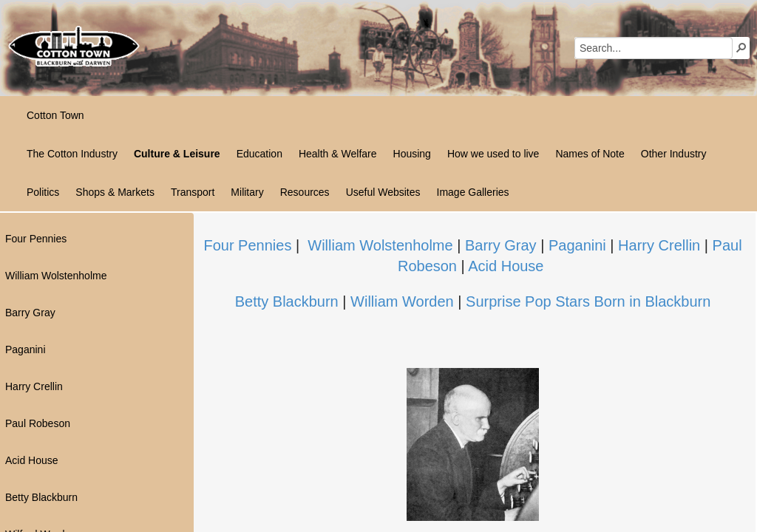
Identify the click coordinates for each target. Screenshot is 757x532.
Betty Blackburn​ (287, 301)
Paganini (577, 245)
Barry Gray (501, 245)
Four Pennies (247, 245)
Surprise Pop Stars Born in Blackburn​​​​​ (588, 301)
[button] (741, 47)
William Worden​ (402, 301)
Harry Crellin (661, 245)
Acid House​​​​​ (506, 266)
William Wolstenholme (380, 245)
